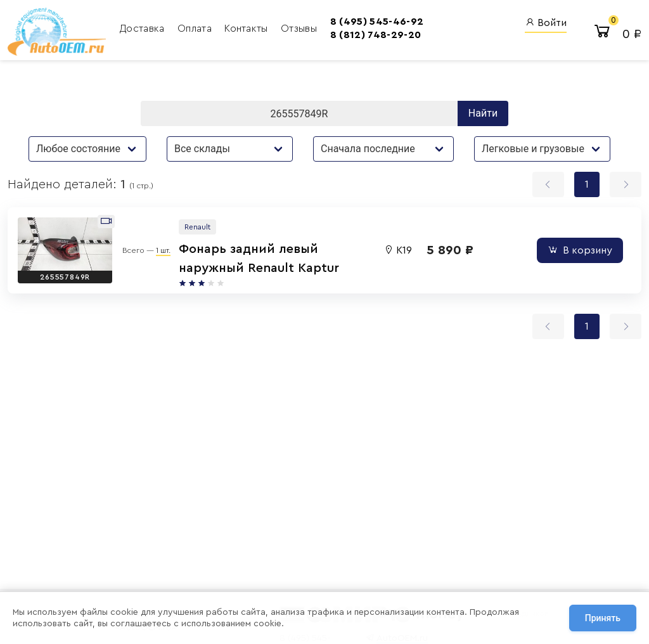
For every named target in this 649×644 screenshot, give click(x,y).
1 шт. (163, 250)
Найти (483, 113)
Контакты (247, 29)
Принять (603, 618)
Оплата (196, 29)
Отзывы (299, 29)
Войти (546, 23)
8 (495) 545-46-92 (377, 22)
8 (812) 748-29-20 (376, 35)
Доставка (144, 29)
